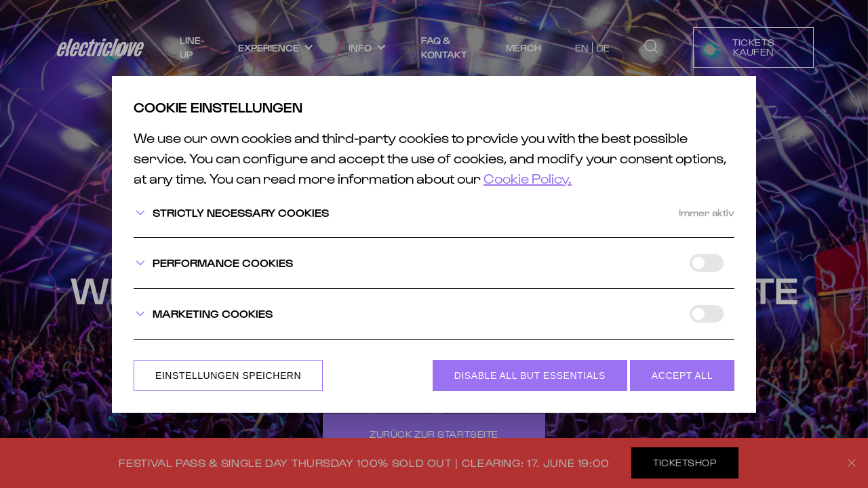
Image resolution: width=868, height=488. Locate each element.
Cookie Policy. (528, 178)
